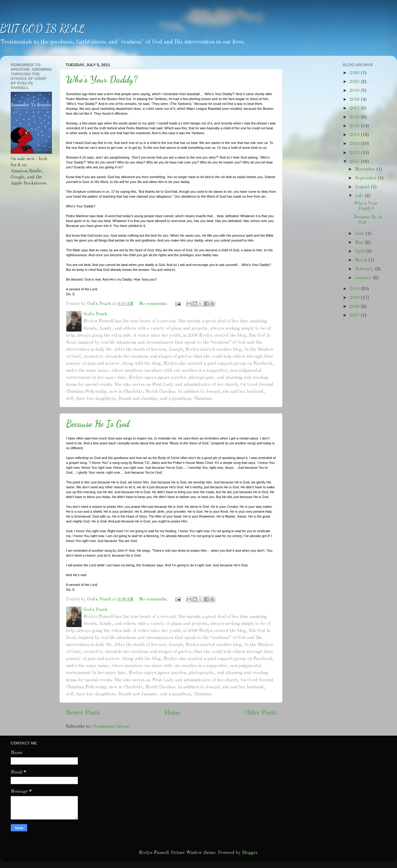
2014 (355, 135)
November (366, 169)
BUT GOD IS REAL (42, 29)
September (366, 178)
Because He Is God (98, 424)
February (365, 269)
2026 (355, 73)
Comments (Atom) (111, 726)
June (360, 234)
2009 (355, 298)
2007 (355, 315)
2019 (355, 91)
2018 (355, 99)
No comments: (154, 304)
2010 (355, 289)
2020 (355, 82)
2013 (355, 144)
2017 (355, 108)
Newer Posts (83, 713)
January (364, 278)
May (360, 242)
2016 (355, 117)
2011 (355, 162)
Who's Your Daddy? (102, 79)
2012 (355, 153)
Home (173, 713)
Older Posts (260, 713)
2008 (355, 307)
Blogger (250, 853)
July (360, 196)
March (362, 260)
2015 (355, 126)
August (363, 187)
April (360, 251)
